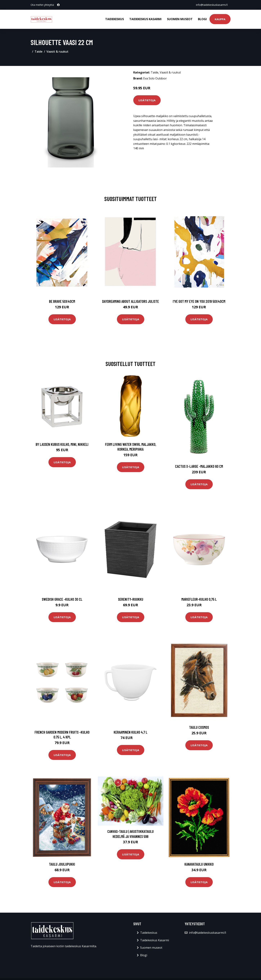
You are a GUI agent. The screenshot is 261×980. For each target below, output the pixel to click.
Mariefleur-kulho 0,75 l (199, 599)
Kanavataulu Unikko (199, 864)
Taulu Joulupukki (62, 864)
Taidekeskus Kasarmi (145, 19)
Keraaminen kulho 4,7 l (130, 732)
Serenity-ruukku (131, 599)
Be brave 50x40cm (62, 301)
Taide (39, 52)
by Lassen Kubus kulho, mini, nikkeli (62, 444)
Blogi (202, 19)
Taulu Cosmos (199, 727)
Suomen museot (180, 19)
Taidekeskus (115, 19)
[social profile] (58, 5)
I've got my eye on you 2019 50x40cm (199, 301)
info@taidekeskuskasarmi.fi (212, 5)
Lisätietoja (147, 100)
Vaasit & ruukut (57, 52)
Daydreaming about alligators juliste (130, 301)
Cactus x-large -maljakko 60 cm (199, 466)
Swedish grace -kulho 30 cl (62, 599)
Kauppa (220, 19)
